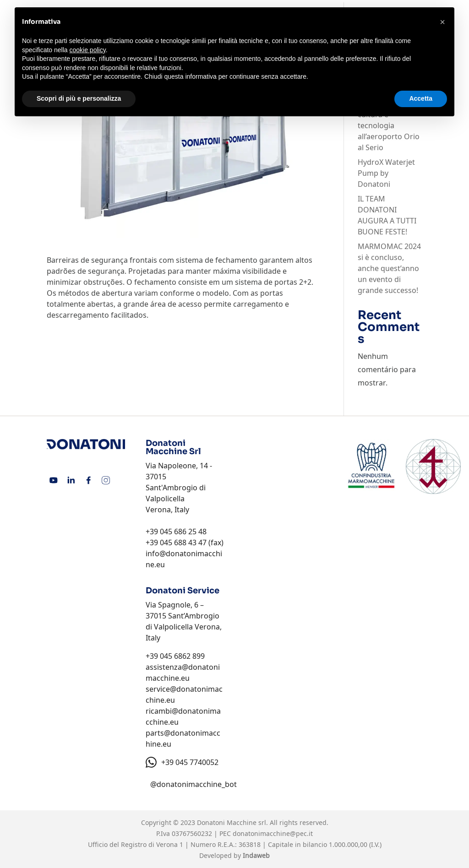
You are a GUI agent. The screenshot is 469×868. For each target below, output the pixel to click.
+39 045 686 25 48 (176, 532)
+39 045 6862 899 (175, 656)
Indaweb (256, 855)
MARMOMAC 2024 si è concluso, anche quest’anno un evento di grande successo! (389, 268)
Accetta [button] (421, 98)
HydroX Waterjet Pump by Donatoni (386, 173)
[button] (442, 22)
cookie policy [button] (88, 50)
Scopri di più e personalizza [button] (79, 98)
